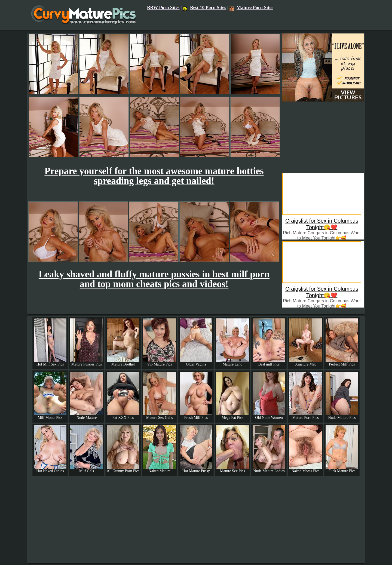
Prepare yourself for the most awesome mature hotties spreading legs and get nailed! (154, 176)
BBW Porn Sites (163, 7)
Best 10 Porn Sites (205, 7)
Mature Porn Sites (251, 7)
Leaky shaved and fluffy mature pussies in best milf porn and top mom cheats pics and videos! (154, 279)
